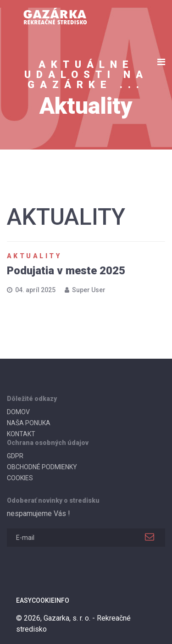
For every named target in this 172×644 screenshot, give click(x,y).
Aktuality (34, 256)
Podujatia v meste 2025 (66, 271)
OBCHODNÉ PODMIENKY (42, 467)
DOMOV (18, 412)
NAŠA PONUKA (29, 423)
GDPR (15, 456)
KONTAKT (21, 434)
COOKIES (20, 478)
